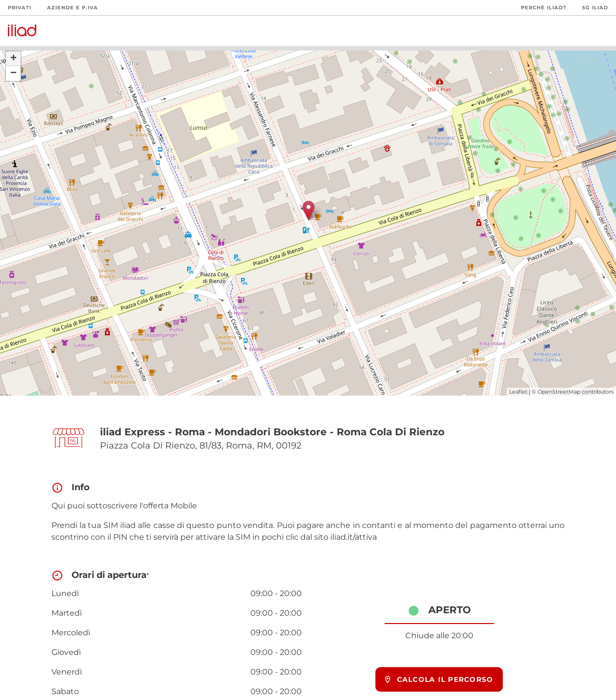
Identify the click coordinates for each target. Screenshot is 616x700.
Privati (20, 8)
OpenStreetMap (559, 392)
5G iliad (595, 8)
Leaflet (518, 392)
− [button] (13, 74)
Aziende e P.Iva (73, 8)
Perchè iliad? (544, 8)
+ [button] (13, 59)
